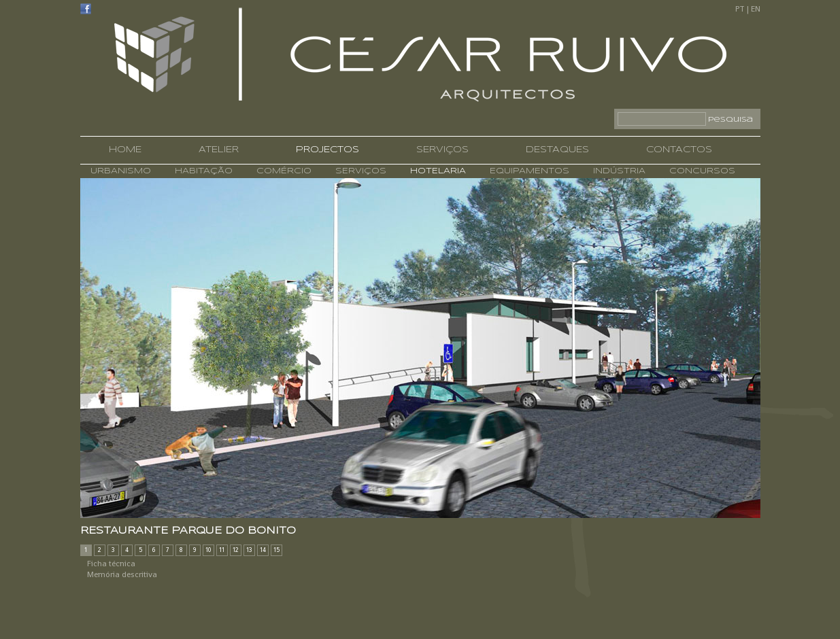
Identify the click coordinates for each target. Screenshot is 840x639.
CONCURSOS (701, 171)
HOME (125, 150)
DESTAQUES (557, 150)
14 (263, 550)
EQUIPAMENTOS (528, 171)
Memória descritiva (122, 574)
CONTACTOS (679, 150)
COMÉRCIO (282, 171)
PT (740, 9)
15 (276, 550)
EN (756, 9)
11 (222, 550)
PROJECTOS (327, 150)
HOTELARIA (436, 171)
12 (236, 550)
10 (208, 550)
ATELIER (219, 150)
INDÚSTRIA (618, 171)
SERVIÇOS (442, 150)
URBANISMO (121, 171)
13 (249, 550)
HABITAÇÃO (202, 171)
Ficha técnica (111, 564)
